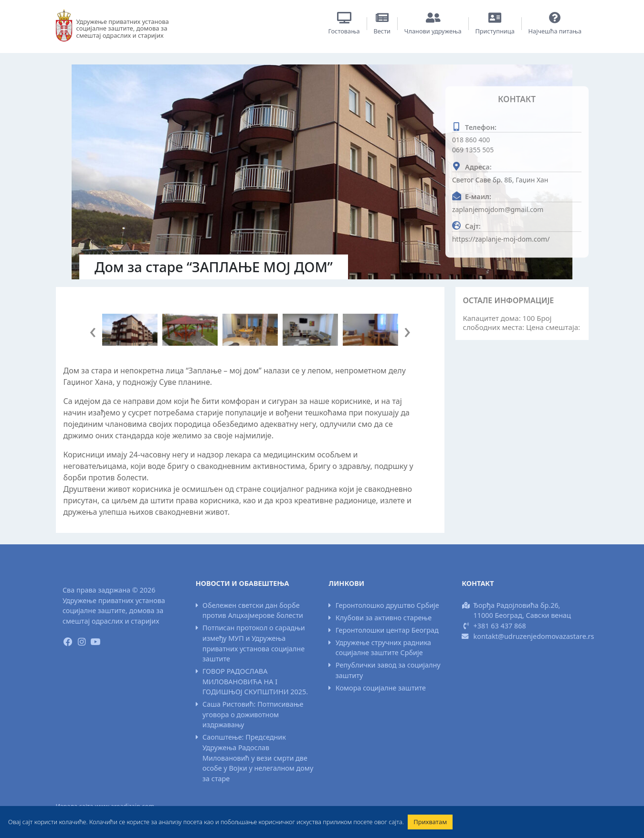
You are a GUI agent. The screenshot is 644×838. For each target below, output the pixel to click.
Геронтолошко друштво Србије (387, 605)
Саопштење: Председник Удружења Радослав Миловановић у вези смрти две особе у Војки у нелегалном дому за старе (258, 758)
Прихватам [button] (430, 822)
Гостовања (344, 31)
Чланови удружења (433, 31)
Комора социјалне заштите (381, 688)
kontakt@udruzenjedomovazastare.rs (534, 636)
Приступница (495, 31)
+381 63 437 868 (500, 626)
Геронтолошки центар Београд (387, 630)
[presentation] (93, 330)
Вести (382, 31)
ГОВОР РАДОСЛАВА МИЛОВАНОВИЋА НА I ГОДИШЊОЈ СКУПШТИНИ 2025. (255, 681)
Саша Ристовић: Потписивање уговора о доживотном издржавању (253, 714)
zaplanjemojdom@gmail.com (498, 209)
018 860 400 (471, 140)
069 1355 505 (473, 150)
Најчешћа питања (555, 31)
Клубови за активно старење (384, 618)
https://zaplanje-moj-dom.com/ (501, 239)
